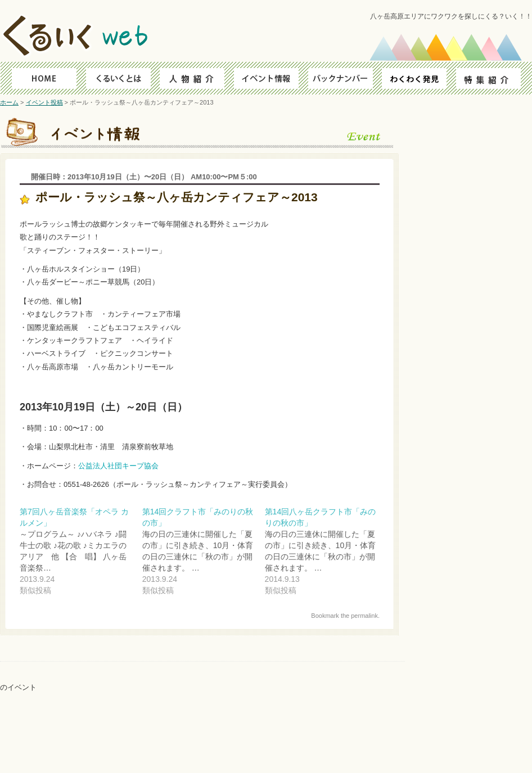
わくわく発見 (418, 78)
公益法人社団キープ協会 (118, 466)
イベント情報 (266, 78)
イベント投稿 (44, 102)
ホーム (9, 102)
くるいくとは (114, 78)
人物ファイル (190, 78)
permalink (364, 616)
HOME (39, 78)
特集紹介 (494, 78)
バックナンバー (342, 78)
